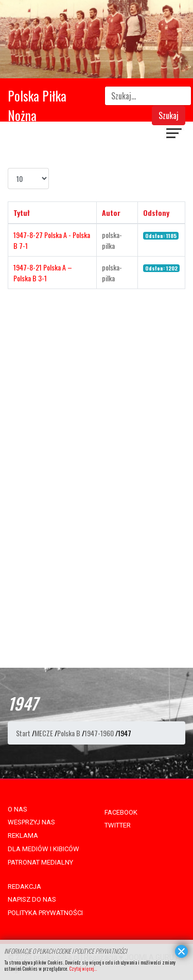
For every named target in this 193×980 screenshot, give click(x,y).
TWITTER (118, 825)
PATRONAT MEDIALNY (40, 862)
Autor (111, 213)
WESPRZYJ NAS (31, 822)
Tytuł (22, 213)
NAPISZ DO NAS (32, 899)
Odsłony (156, 213)
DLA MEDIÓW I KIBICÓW (43, 849)
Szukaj (169, 115)
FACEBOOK (121, 812)
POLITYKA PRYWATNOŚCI (45, 913)
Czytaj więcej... (83, 968)
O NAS (17, 809)
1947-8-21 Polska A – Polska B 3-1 (43, 273)
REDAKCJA (24, 886)
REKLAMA (23, 835)
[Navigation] (174, 134)
